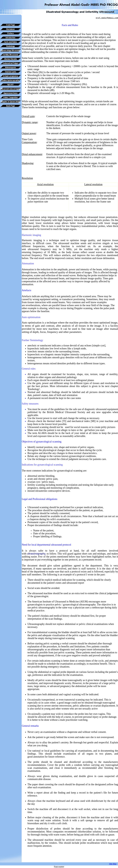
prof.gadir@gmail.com (107, 18)
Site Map (113, 864)
